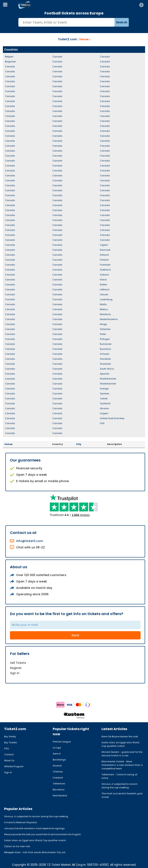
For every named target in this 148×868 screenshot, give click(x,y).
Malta (103, 304)
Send (75, 635)
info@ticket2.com (30, 541)
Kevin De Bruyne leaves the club (120, 736)
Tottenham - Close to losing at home (119, 776)
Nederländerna (109, 319)
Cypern (104, 245)
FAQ (6, 748)
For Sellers (20, 654)
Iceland (104, 275)
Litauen (104, 294)
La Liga (57, 748)
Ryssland (105, 349)
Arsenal (57, 766)
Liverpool (58, 778)
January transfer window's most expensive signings (34, 828)
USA (102, 423)
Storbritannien (108, 379)
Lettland (105, 289)
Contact (9, 754)
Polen (103, 334)
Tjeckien (105, 394)
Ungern (104, 413)
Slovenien (105, 364)
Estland (104, 255)
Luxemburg (106, 299)
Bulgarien (10, 62)
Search (122, 22)
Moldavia (105, 314)
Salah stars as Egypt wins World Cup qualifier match (120, 744)
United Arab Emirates (112, 418)
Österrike (105, 329)
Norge (103, 324)
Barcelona (59, 790)
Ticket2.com (67, 39)
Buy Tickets (11, 742)
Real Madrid (60, 796)
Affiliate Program (14, 766)
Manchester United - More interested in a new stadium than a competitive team (122, 765)
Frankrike (105, 265)
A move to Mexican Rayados (21, 822)
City (79, 444)
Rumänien (106, 344)
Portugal (105, 339)
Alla (141, 50)
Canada (10, 66)
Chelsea (58, 772)
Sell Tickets (18, 663)
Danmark (105, 250)
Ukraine (104, 408)
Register (16, 668)
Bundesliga (59, 760)
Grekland (105, 270)
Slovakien (105, 359)
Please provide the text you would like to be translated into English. (43, 834)
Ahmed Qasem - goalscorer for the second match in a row (122, 754)
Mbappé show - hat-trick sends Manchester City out (35, 852)
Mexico (104, 309)
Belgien (9, 57)
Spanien (105, 374)
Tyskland (105, 403)
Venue (84, 39)
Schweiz (105, 354)
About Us (9, 760)
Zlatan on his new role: (17, 846)
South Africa (107, 369)
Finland (104, 260)
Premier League (62, 742)
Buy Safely (10, 736)
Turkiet (104, 398)
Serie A (57, 754)
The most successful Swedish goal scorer (122, 795)
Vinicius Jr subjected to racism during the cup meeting (119, 786)
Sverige (104, 389)
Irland (103, 280)
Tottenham (59, 784)
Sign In (15, 673)
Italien (103, 285)
